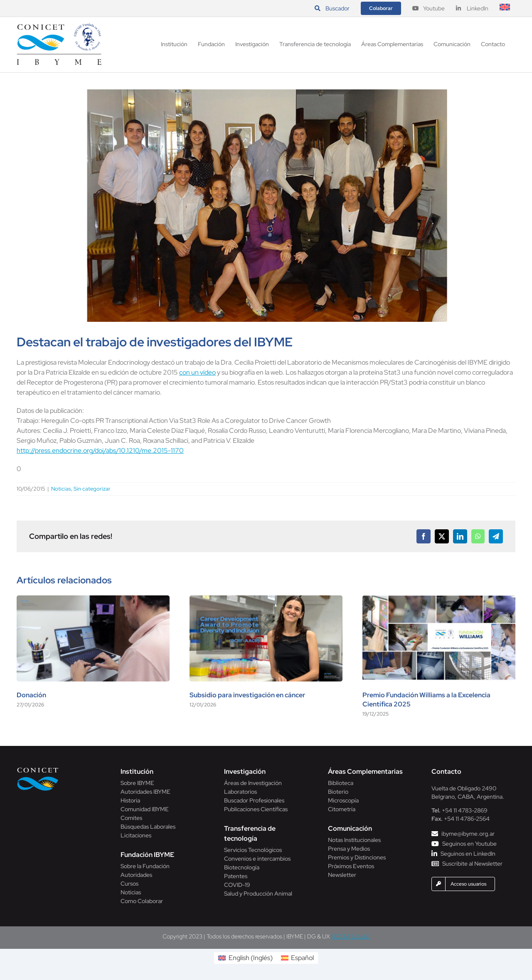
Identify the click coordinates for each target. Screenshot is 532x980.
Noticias (61, 489)
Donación (31, 695)
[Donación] (93, 600)
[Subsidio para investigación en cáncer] (266, 600)
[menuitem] (505, 8)
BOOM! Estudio (351, 936)
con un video (197, 372)
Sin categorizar (92, 489)
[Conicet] (38, 770)
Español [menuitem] (302, 958)
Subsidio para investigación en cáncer (247, 695)
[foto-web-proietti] (266, 206)
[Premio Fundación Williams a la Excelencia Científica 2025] (439, 600)
